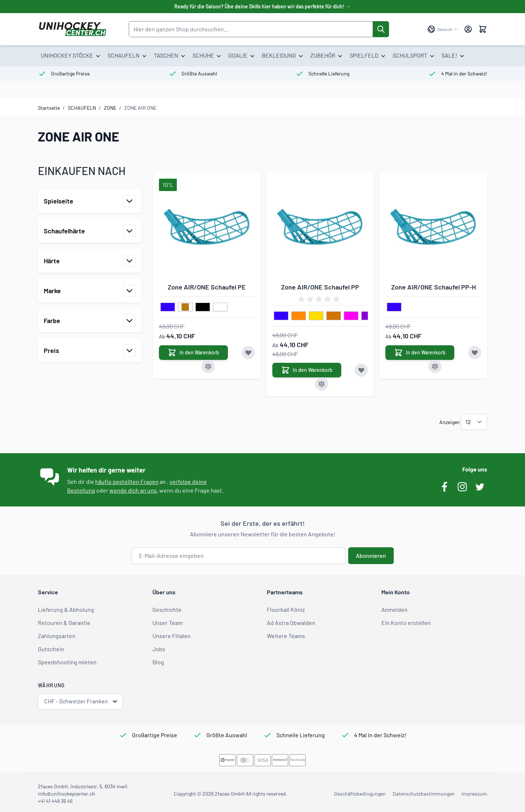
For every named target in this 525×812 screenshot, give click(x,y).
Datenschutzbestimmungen (424, 794)
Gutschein (51, 649)
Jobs (159, 649)
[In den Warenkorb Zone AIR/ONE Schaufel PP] (307, 370)
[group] (320, 299)
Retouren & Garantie (64, 623)
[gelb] (316, 316)
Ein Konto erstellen (406, 623)
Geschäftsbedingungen (360, 794)
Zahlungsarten (57, 636)
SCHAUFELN (82, 108)
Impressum (474, 794)
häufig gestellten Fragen (127, 481)
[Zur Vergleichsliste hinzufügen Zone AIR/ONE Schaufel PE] (208, 366)
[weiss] (220, 307)
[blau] (168, 307)
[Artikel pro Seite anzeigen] (474, 422)
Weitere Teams (286, 636)
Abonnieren (371, 555)
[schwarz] (203, 307)
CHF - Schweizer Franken (81, 701)
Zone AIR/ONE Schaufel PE (207, 287)
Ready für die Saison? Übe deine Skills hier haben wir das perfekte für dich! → (262, 6)
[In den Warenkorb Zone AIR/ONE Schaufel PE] (193, 353)
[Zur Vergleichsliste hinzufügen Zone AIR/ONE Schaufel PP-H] (435, 366)
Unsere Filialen (172, 636)
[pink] (351, 316)
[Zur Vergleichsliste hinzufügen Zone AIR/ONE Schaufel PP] (322, 384)
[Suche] (381, 29)
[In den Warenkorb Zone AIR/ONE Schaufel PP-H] (420, 353)
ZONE (110, 108)
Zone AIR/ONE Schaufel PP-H (433, 287)
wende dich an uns (133, 490)
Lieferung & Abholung (66, 609)
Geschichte (167, 609)
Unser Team (168, 623)
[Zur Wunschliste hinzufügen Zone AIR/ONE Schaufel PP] (361, 370)
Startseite (49, 108)
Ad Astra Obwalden (291, 623)
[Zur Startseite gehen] (72, 29)
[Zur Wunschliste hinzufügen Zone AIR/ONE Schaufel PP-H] (475, 353)
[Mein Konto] (468, 29)
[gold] (185, 307)
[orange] (299, 316)
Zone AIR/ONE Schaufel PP (320, 287)
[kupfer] (334, 316)
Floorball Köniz (286, 609)
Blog (158, 662)
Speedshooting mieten (67, 662)
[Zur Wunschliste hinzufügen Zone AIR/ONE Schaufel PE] (248, 353)
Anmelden (394, 609)
